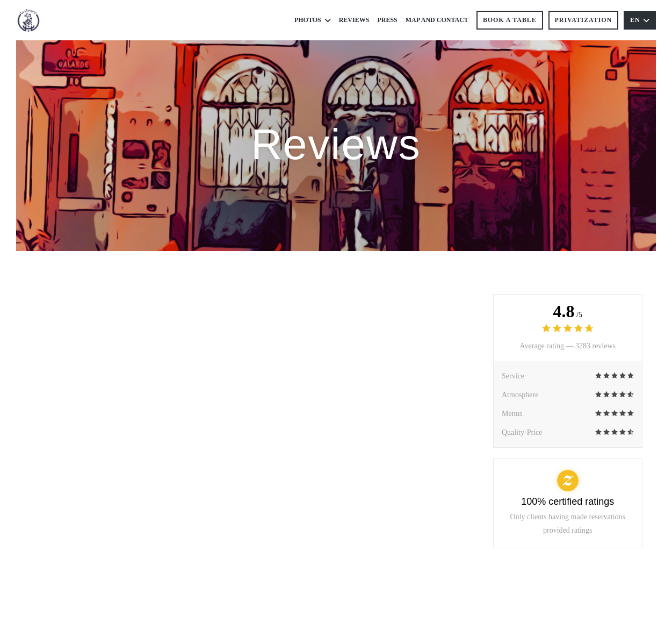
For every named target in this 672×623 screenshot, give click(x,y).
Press (387, 20)
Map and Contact (437, 20)
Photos (313, 20)
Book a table (510, 20)
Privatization (583, 20)
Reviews (354, 20)
